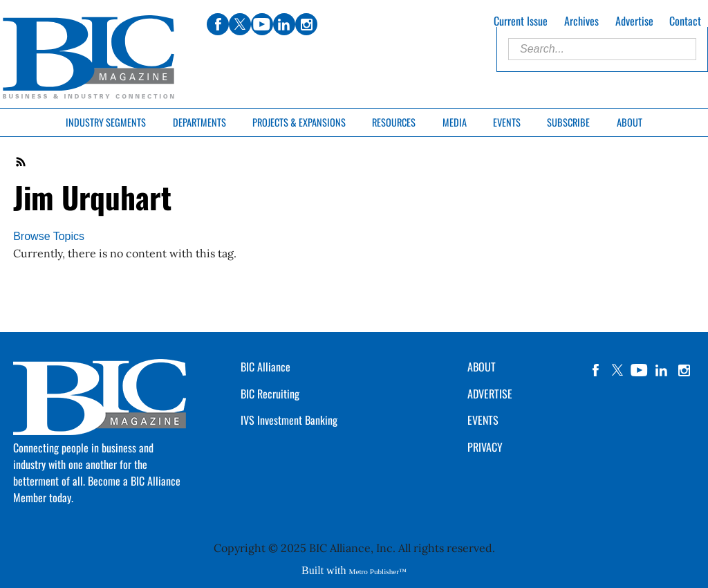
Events (507, 122)
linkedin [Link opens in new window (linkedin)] (284, 24)
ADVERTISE (490, 394)
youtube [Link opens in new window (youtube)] (262, 24)
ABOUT (482, 367)
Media (455, 122)
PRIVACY (485, 447)
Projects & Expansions (299, 122)
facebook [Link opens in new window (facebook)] (218, 24)
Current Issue (521, 21)
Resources (394, 122)
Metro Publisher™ (378, 571)
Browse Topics (49, 236)
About (630, 122)
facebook (595, 370)
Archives (581, 21)
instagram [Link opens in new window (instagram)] (306, 24)
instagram (684, 370)
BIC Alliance (265, 367)
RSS (21, 162)
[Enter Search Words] (602, 49)
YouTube (640, 370)
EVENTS (483, 420)
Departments (199, 122)
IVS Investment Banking (289, 420)
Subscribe (568, 122)
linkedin (662, 370)
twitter (617, 370)
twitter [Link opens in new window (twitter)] (240, 24)
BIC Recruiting (270, 394)
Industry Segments (106, 122)
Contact (685, 21)
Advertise (634, 21)
